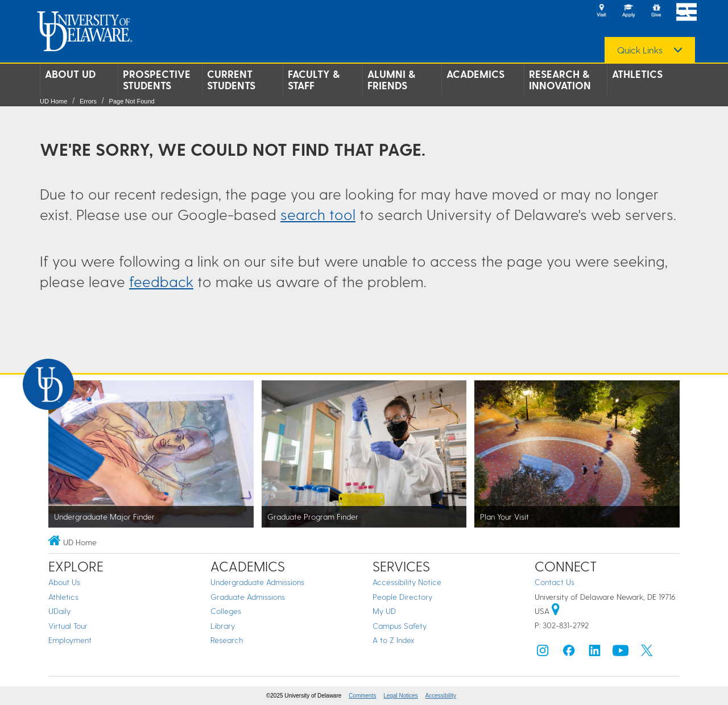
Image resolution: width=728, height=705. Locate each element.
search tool (318, 214)
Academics (475, 74)
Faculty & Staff (314, 80)
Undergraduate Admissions (257, 582)
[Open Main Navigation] (686, 12)
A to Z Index (394, 640)
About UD (70, 74)
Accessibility (441, 696)
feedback (161, 281)
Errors (88, 101)
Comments (362, 696)
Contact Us (555, 582)
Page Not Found (132, 101)
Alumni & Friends (391, 80)
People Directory (402, 597)
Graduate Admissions (248, 597)
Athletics (637, 74)
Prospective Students (157, 80)
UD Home (53, 101)
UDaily (59, 611)
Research (227, 640)
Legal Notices (401, 696)
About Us (64, 582)
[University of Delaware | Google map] (556, 611)
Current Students (231, 80)
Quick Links (640, 50)
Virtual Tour (68, 626)
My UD (384, 611)
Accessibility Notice (407, 582)
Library (223, 626)
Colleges (226, 611)
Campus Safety (400, 626)
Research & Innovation (560, 80)
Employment (70, 640)
